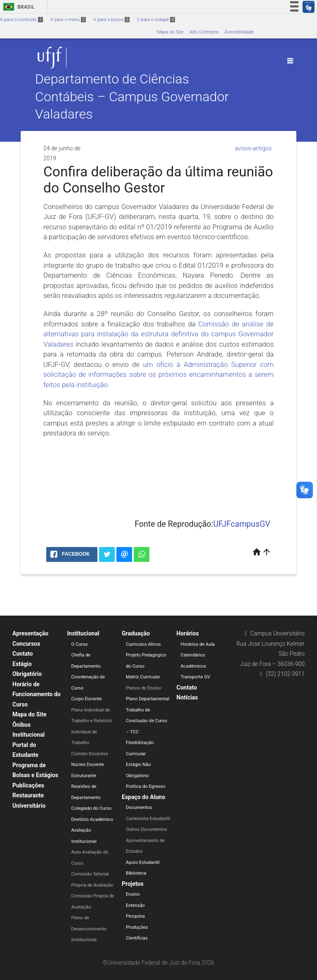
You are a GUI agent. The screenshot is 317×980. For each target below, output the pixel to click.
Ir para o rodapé (156, 20)
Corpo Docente (87, 699)
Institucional (83, 633)
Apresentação (30, 633)
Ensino (133, 894)
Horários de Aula (198, 644)
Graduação (136, 633)
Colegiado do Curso (92, 808)
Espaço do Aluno (143, 797)
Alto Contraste (204, 32)
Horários (188, 633)
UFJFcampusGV (242, 524)
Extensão (135, 905)
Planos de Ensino (144, 688)
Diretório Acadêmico (92, 819)
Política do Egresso (146, 786)
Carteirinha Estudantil (148, 819)
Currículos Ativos (143, 644)
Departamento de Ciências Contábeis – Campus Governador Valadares (132, 97)
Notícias (187, 697)
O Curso (80, 644)
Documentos (139, 808)
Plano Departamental (148, 699)
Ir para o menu (68, 20)
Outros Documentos (147, 829)
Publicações (28, 785)
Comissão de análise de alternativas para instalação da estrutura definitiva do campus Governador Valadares (158, 334)
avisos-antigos (253, 148)
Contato (23, 654)
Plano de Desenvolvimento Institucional (89, 929)
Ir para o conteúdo (21, 20)
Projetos (133, 884)
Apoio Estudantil (143, 862)
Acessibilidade (239, 32)
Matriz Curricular (143, 677)
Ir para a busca (111, 20)
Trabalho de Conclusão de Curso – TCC (147, 721)
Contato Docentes (90, 754)
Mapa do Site (170, 32)
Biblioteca (136, 873)
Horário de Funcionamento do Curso (37, 694)
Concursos (26, 644)
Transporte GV (196, 677)
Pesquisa (135, 916)
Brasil (18, 7)
